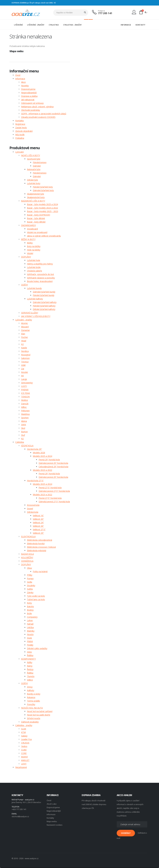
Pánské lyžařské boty (43, 187)
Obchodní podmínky (31, 110)
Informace (20, 79)
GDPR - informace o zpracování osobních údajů (44, 114)
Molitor (25, 400)
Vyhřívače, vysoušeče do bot (40, 274)
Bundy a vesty (34, 694)
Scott (24, 729)
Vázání (30, 253)
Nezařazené (21, 767)
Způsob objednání (24, 131)
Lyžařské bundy (34, 288)
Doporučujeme (28, 89)
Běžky (30, 243)
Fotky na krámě (40, 571)
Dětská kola (33, 512)
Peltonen (25, 411)
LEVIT (24, 764)
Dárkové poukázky (30, 722)
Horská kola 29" (34, 449)
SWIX (24, 425)
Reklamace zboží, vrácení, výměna (37, 107)
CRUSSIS (25, 743)
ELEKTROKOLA (28, 536)
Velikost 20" (38, 519)
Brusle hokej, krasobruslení (40, 281)
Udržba (30, 627)
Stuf (23, 435)
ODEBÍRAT (126, 833)
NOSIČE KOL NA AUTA (32, 708)
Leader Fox (26, 739)
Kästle (24, 348)
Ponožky (31, 704)
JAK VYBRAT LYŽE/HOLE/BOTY (36, 316)
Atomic (25, 323)
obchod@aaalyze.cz (20, 816)
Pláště (30, 641)
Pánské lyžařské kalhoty (44, 306)
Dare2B (25, 404)
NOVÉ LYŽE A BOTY (31, 155)
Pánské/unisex (40, 162)
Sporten (25, 418)
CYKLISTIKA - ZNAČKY (72, 25)
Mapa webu (52, 821)
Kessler (25, 372)
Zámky (30, 592)
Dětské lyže (32, 180)
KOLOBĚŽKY (27, 557)
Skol (23, 428)
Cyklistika (20, 442)
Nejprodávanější (29, 93)
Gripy (29, 652)
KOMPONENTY (28, 659)
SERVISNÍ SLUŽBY (30, 313)
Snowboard (32, 229)
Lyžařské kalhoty (35, 299)
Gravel (30, 509)
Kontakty (20, 121)
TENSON (25, 397)
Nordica (25, 351)
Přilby (30, 575)
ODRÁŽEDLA (27, 561)
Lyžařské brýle (34, 267)
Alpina (24, 421)
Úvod (18, 75)
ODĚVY (25, 285)
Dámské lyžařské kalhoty (45, 302)
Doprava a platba (29, 96)
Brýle (29, 613)
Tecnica (25, 362)
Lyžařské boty (34, 183)
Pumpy (30, 578)
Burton (24, 432)
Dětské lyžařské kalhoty (44, 309)
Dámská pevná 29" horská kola (53, 463)
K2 (22, 344)
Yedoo (24, 746)
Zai (23, 369)
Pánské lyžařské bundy (44, 295)
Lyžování (19, 152)
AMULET (25, 760)
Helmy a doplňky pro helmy (40, 264)
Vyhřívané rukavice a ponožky (41, 278)
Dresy (30, 687)
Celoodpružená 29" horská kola (53, 467)
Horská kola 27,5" (35, 481)
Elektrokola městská (37, 550)
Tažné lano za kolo (36, 599)
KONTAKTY (140, 25)
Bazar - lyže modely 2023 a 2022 (42, 208)
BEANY (25, 757)
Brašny (30, 610)
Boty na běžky (34, 246)
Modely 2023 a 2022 (42, 470)
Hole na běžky (34, 250)
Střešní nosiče (34, 718)
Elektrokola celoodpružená (40, 540)
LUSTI (24, 386)
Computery (32, 617)
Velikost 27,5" (39, 529)
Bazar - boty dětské (36, 222)
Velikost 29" (38, 533)
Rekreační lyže (34, 169)
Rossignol (26, 355)
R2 (22, 439)
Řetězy (30, 669)
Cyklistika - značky (24, 725)
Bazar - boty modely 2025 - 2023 (43, 211)
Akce (23, 82)
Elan (23, 334)
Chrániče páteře (34, 271)
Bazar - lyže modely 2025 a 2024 (42, 204)
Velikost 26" (38, 526)
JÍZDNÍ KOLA (27, 446)
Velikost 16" (38, 516)
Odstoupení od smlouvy (32, 103)
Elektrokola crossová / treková (41, 547)
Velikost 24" (38, 523)
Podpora (101, 11)
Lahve (30, 620)
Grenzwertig (27, 383)
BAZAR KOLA (27, 554)
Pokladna (20, 138)
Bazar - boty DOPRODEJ (39, 215)
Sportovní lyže (34, 159)
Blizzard (25, 327)
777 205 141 (105, 13)
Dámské (37, 166)
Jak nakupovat (28, 100)
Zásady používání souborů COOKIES (38, 117)
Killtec (24, 407)
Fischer (25, 337)
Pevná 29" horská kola (49, 460)
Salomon (25, 358)
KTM (23, 732)
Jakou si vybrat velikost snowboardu (44, 236)
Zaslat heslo (21, 128)
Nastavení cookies (55, 825)
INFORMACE (126, 25)
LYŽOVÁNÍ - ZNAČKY (36, 25)
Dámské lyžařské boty (43, 190)
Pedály (30, 645)
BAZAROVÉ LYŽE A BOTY (33, 201)
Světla (30, 589)
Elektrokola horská (36, 543)
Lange (24, 379)
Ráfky (30, 662)
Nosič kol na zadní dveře (39, 715)
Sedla (30, 582)
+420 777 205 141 (19, 809)
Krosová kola (33, 505)
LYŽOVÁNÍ (18, 25)
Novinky (25, 86)
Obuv (29, 568)
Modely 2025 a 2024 (42, 456)
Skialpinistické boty (36, 197)
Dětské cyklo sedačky (37, 648)
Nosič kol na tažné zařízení (40, 711)
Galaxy (24, 736)
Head (24, 341)
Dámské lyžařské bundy (44, 292)
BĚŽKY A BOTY (28, 239)
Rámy (30, 666)
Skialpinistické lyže (36, 194)
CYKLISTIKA (54, 25)
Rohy (29, 603)
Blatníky (31, 631)
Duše (29, 638)
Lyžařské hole (34, 260)
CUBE (24, 750)
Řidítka (30, 655)
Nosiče (30, 634)
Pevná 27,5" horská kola (50, 488)
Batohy (30, 606)
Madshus (25, 414)
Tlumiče (31, 676)
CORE (24, 753)
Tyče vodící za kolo (36, 596)
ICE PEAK (26, 393)
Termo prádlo (33, 701)
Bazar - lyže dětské (36, 218)
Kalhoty (31, 690)
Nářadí (30, 624)
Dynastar (25, 330)
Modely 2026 (39, 453)
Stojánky (31, 585)
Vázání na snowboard (37, 232)
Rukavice (31, 697)
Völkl (23, 365)
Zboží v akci (52, 804)
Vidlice (30, 680)
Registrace (20, 124)
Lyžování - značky (24, 320)
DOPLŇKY (26, 257)
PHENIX (25, 390)
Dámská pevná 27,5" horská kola (54, 491)
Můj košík (20, 135)
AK (22, 376)
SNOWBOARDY (29, 225)
